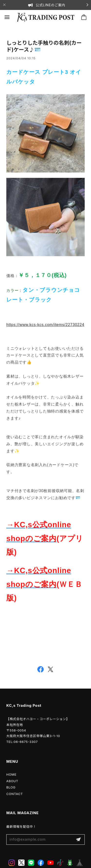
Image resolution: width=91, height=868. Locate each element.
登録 (78, 840)
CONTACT (15, 794)
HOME (11, 774)
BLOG (11, 787)
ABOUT (12, 781)
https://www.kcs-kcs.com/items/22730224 (45, 325)
